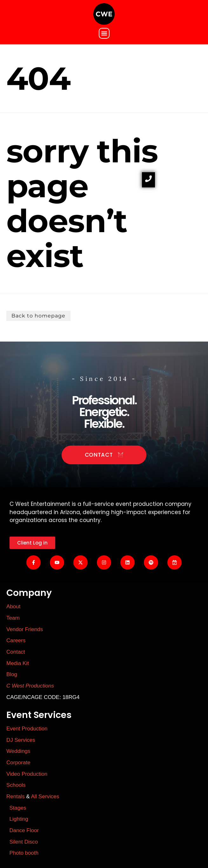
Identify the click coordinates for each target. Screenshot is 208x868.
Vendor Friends (25, 629)
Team (13, 618)
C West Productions (30, 686)
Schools (16, 785)
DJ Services (21, 740)
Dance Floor (24, 830)
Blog (12, 674)
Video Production (27, 774)
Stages (18, 808)
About (13, 607)
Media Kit (18, 663)
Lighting (19, 819)
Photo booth (23, 853)
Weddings (18, 751)
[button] (104, 33)
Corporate (18, 763)
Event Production (27, 729)
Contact (16, 652)
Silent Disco (23, 842)
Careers (16, 640)
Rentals (16, 796)
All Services (45, 796)
